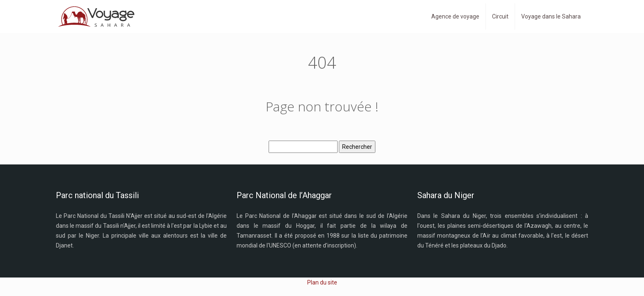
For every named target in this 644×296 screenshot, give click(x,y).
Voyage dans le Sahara (551, 16)
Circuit (500, 16)
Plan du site (322, 282)
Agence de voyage (455, 16)
